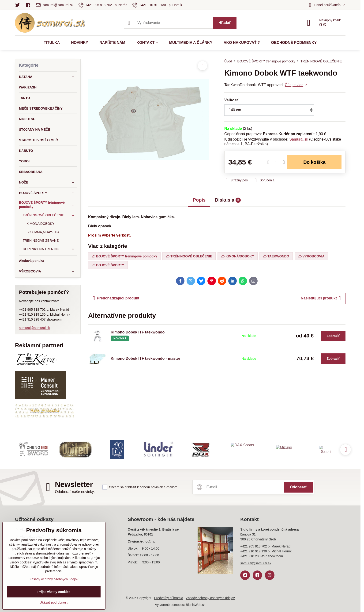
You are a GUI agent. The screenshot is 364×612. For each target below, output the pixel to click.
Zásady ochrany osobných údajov (210, 598)
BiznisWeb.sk (196, 605)
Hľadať (225, 23)
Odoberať (298, 487)
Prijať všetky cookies (54, 592)
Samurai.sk (299, 139)
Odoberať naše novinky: (75, 492)
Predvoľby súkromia (169, 598)
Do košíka (314, 162)
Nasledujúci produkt (321, 298)
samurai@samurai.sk (34, 328)
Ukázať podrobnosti (54, 602)
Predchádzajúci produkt (116, 298)
